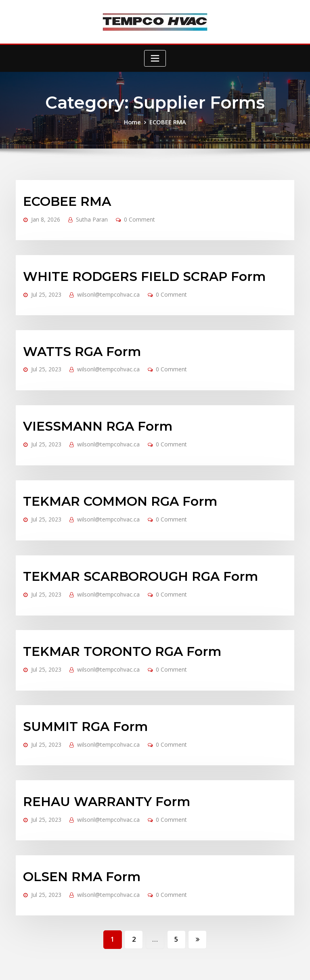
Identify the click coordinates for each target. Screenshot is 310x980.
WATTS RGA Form (74, 336)
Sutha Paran (84, 215)
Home (135, 121)
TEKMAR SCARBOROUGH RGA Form (126, 542)
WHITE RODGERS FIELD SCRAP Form (130, 267)
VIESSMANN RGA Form (89, 405)
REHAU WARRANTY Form (96, 749)
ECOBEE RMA (167, 121)
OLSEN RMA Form (74, 818)
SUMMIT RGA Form (77, 680)
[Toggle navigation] (155, 58)
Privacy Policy (174, 966)
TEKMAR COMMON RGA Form (109, 474)
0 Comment (128, 215)
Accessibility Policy (216, 966)
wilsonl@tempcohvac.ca (100, 284)
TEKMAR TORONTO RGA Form (110, 611)
